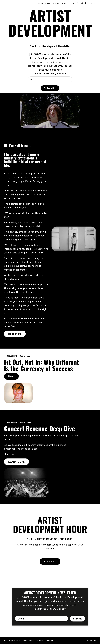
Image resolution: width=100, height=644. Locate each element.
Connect (72, 3)
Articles (56, 3)
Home (41, 3)
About (48, 3)
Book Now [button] (50, 561)
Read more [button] (15, 334)
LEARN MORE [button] (16, 462)
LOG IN (92, 3)
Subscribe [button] (50, 88)
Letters (64, 3)
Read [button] (11, 376)
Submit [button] (77, 619)
